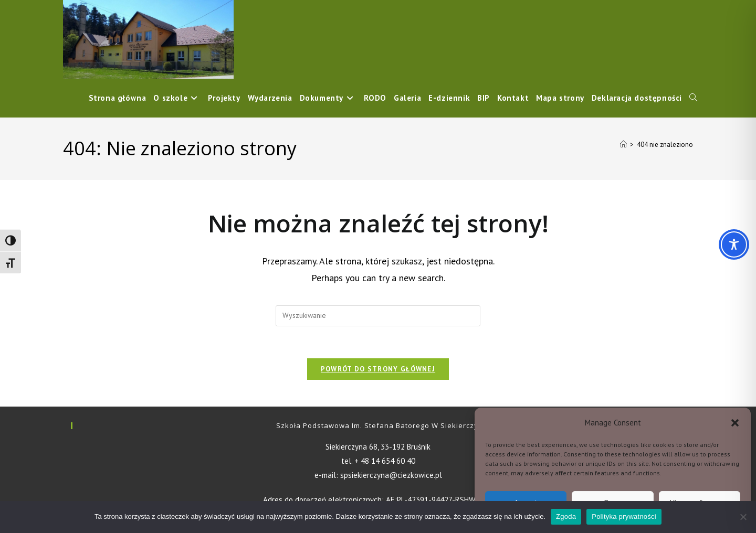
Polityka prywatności (624, 516)
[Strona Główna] (623, 145)
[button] (735, 423)
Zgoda (566, 516)
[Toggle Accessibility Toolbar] (734, 244)
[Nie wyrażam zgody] (743, 517)
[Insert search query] (378, 316)
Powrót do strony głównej (378, 369)
